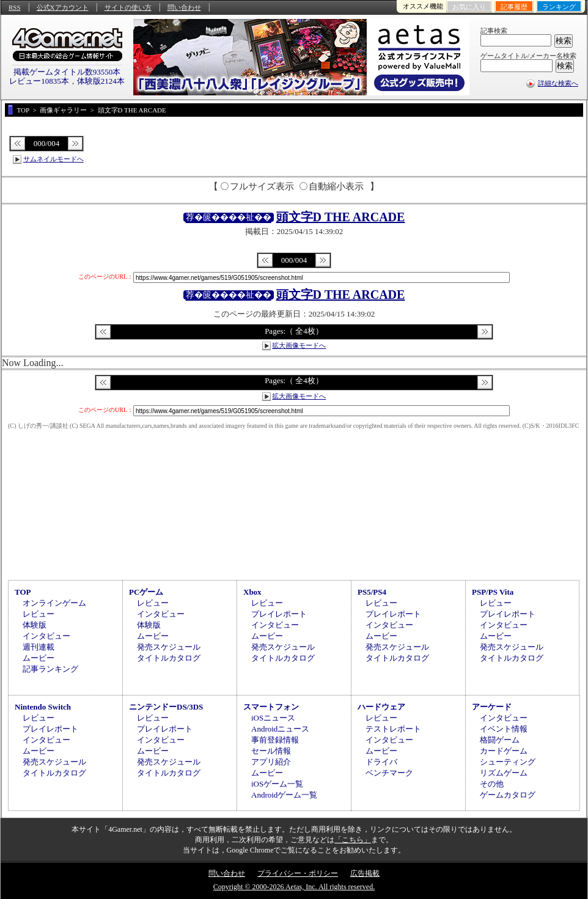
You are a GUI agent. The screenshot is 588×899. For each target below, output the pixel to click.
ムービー (39, 658)
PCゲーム (146, 592)
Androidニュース (280, 729)
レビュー (39, 614)
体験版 (35, 625)
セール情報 (271, 751)
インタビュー (46, 636)
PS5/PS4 (372, 592)
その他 (492, 784)
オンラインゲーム (54, 603)
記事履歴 (514, 7)
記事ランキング (50, 669)
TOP (23, 592)
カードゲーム (504, 751)
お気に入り (469, 7)
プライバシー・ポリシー (298, 873)
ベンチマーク (389, 773)
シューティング (508, 762)
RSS (15, 7)
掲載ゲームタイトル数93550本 (67, 72)
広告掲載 (365, 873)
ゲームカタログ (508, 795)
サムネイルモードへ (53, 159)
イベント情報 (504, 729)
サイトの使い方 (128, 7)
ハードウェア (381, 707)
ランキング (559, 7)
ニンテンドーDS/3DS (166, 707)
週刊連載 (39, 647)
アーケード (492, 707)
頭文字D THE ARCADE (341, 217)
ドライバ (381, 762)
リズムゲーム (504, 773)
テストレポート (393, 729)
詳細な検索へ (558, 83)
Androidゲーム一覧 (284, 795)
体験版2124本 (101, 81)
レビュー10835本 (39, 81)
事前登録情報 (275, 740)
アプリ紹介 (271, 762)
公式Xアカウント (63, 7)
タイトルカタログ (169, 658)
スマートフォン (271, 707)
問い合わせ (184, 7)
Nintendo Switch (43, 707)
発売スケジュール (169, 647)
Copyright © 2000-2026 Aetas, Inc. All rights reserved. (294, 887)
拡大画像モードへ (299, 345)
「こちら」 (353, 840)
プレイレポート (279, 614)
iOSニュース (273, 718)
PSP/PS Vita (493, 592)
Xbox (252, 592)
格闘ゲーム (500, 740)
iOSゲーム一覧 (277, 784)
